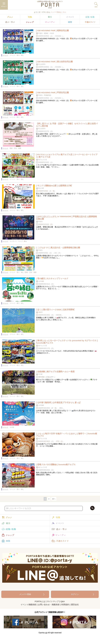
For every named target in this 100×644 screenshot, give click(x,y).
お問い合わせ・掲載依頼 (49, 605)
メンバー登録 (25, 594)
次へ (54, 499)
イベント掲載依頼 (28, 605)
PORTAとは (40, 601)
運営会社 (75, 605)
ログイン (75, 594)
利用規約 (65, 605)
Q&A (63, 601)
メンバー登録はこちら (58, 12)
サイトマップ (53, 601)
